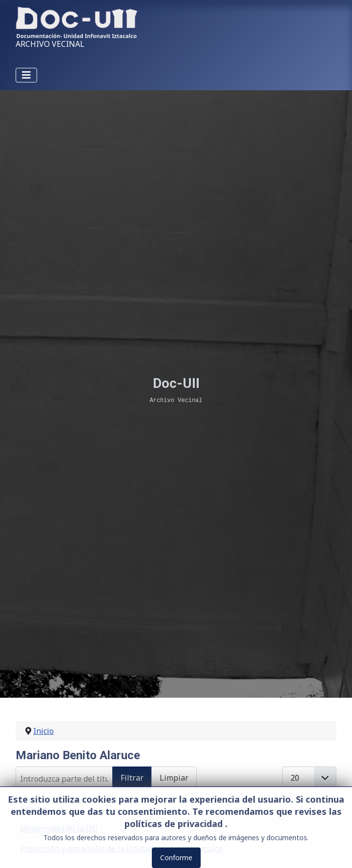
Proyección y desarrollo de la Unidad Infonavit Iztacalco (121, 848)
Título (34, 808)
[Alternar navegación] (26, 75)
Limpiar (174, 778)
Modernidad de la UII (59, 828)
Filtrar (132, 778)
